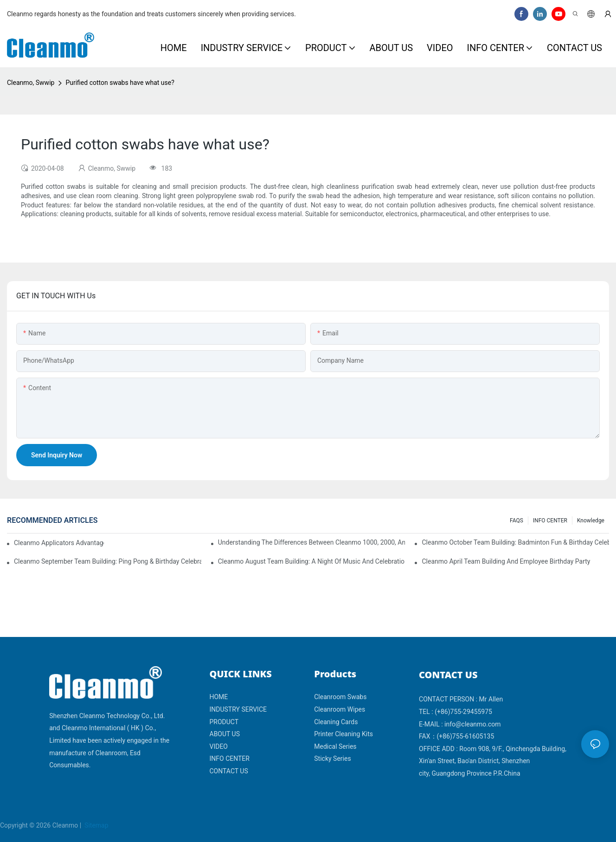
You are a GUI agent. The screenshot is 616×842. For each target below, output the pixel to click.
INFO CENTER (550, 521)
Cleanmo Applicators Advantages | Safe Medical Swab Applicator (59, 543)
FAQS (517, 521)
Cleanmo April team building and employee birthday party (506, 561)
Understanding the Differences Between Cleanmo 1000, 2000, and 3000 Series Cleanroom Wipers (312, 542)
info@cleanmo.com (473, 724)
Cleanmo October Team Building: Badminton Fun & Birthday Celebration (515, 542)
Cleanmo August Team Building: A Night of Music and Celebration (312, 561)
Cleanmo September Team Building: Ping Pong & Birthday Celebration (108, 561)
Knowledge (591, 521)
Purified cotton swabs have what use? (120, 83)
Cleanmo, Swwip (31, 83)
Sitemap (96, 825)
